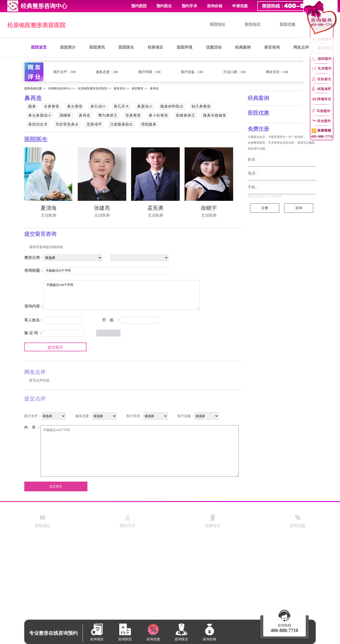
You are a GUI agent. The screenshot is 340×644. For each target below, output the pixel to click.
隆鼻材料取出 (172, 106)
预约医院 (139, 6)
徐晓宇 (209, 208)
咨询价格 (215, 6)
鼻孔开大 (121, 106)
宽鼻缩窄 (94, 124)
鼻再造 (154, 88)
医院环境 (185, 47)
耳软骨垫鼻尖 (67, 124)
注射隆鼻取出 (121, 124)
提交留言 (55, 347)
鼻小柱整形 (158, 115)
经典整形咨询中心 (60, 88)
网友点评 (301, 47)
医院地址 (218, 24)
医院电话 (253, 24)
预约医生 (164, 6)
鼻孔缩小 (98, 106)
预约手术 (189, 6)
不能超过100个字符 (122, 295)
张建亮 (102, 208)
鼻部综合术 (38, 124)
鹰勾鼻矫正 (108, 115)
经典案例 (243, 47)
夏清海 (49, 208)
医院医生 (126, 47)
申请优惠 (240, 6)
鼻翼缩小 (145, 106)
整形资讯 (119, 88)
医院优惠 (288, 24)
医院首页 (39, 47)
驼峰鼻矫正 (186, 115)
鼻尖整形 (75, 106)
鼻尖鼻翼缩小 (40, 115)
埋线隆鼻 (149, 124)
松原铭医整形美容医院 (36, 25)
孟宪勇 (155, 208)
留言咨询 (272, 47)
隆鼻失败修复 (215, 115)
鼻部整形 (137, 88)
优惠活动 (214, 47)
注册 (265, 208)
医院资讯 (97, 47)
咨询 (299, 208)
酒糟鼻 (65, 115)
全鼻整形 (51, 106)
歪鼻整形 (133, 115)
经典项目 (155, 47)
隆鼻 (32, 106)
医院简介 (68, 47)
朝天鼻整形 (201, 106)
